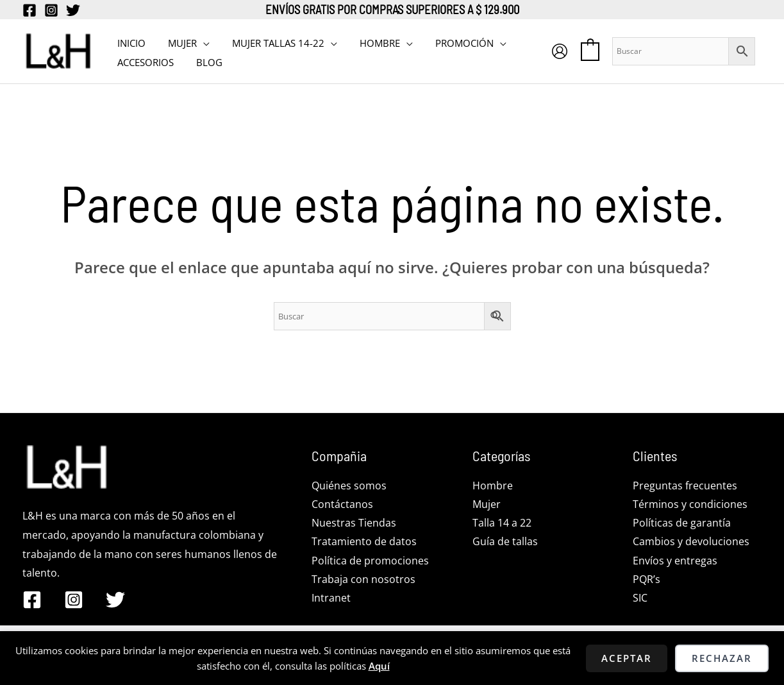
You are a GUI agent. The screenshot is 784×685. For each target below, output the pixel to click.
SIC (640, 600)
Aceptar (627, 658)
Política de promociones (370, 561)
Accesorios (144, 61)
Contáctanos (342, 504)
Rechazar (722, 658)
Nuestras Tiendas (354, 523)
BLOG (204, 61)
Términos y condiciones (690, 504)
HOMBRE (368, 42)
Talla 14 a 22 (502, 523)
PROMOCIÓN (450, 42)
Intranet (331, 600)
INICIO (129, 42)
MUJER (177, 42)
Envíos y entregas (675, 561)
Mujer (487, 504)
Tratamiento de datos (364, 543)
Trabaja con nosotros (363, 580)
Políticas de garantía (682, 523)
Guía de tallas (505, 543)
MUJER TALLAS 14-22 (270, 42)
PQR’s (646, 580)
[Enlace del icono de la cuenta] (560, 51)
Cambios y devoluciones (691, 543)
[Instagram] (51, 10)
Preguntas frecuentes (685, 486)
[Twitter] (73, 10)
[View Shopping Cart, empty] (590, 51)
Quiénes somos (349, 486)
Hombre (493, 486)
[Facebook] (29, 10)
